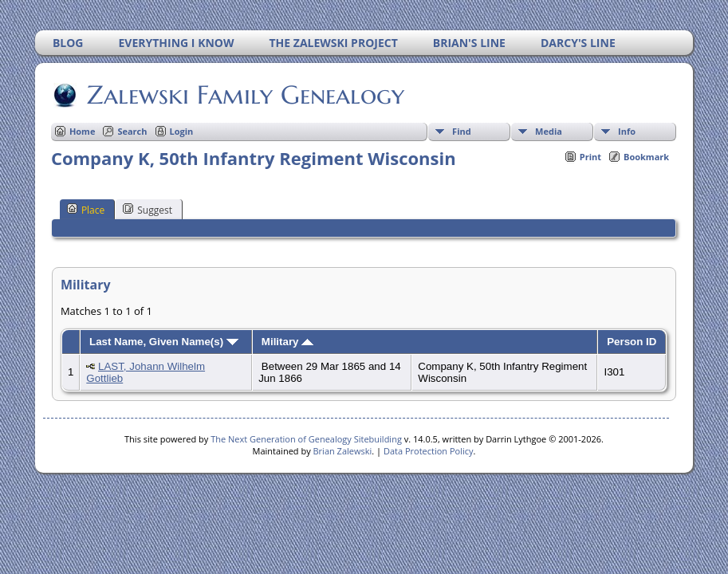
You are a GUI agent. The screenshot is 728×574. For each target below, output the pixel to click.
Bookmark (646, 157)
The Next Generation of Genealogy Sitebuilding (306, 439)
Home (83, 131)
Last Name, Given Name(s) (164, 342)
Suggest (148, 210)
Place (86, 210)
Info (627, 131)
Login (182, 131)
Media (549, 131)
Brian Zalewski (343, 451)
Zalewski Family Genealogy (244, 95)
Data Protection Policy (429, 451)
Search (132, 131)
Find (462, 131)
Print (590, 157)
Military (287, 342)
